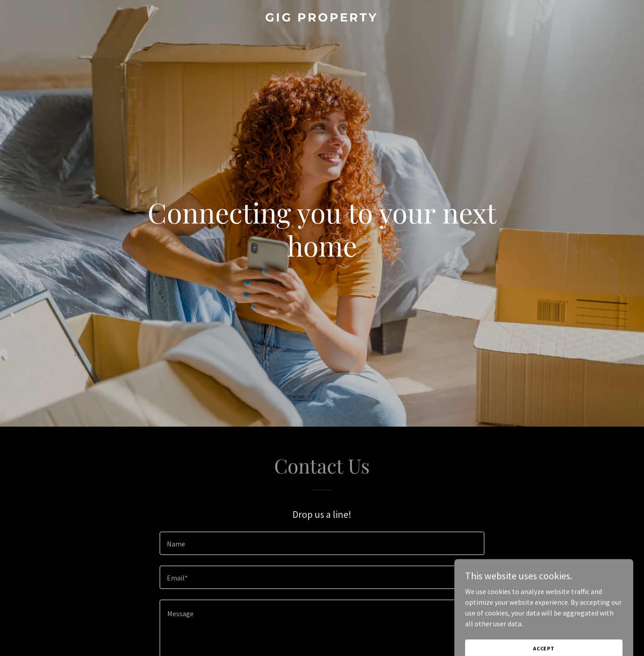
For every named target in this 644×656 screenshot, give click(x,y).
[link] (322, 19)
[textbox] (322, 543)
